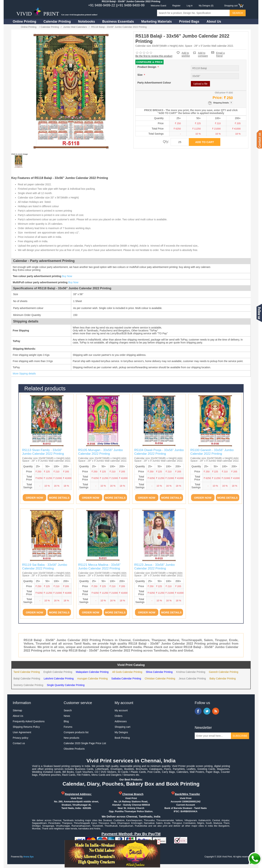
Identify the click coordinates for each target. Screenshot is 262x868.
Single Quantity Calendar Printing (66, 685)
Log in (190, 6)
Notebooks (87, 22)
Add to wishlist (186, 54)
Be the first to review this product (154, 56)
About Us (214, 22)
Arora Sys (28, 857)
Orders (119, 716)
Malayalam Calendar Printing (92, 672)
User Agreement (22, 732)
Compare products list (76, 732)
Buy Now (67, 276)
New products (72, 738)
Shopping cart (122, 727)
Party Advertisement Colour (154, 83)
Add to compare (203, 53)
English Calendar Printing (58, 672)
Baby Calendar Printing (223, 678)
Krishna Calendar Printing (191, 672)
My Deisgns (121, 732)
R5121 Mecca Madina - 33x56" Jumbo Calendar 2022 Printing (99, 567)
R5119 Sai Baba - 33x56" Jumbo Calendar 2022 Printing (45, 567)
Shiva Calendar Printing (159, 672)
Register (176, 6)
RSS (216, 711)
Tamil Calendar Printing (27, 672)
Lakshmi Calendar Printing (59, 678)
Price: (218, 98)
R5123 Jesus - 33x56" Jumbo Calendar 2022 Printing (154, 567)
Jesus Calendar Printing (192, 678)
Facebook (198, 711)
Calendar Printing (57, 22)
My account (121, 710)
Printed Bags (189, 22)
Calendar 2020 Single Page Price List (85, 743)
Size (140, 75)
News (67, 716)
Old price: (220, 93)
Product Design (147, 67)
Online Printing (24, 22)
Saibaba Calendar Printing (126, 678)
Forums (68, 727)
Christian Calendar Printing (160, 678)
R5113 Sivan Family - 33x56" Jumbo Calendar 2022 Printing (43, 452)
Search (68, 710)
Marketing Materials (156, 22)
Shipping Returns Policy (26, 727)
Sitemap (17, 710)
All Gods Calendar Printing (127, 672)
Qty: (166, 141)
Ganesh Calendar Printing (224, 672)
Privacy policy (21, 738)
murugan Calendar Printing (93, 678)
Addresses (121, 721)
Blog (66, 721)
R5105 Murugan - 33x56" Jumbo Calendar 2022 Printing (101, 452)
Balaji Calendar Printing (27, 678)
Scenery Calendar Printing (28, 685)
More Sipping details (24, 374)
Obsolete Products (74, 749)
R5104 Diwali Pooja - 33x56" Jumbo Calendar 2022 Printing (159, 452)
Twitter (207, 711)
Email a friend (220, 53)
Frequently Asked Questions (29, 721)
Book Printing (122, 738)
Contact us (19, 743)
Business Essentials (118, 22)
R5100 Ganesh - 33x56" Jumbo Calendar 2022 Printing (212, 452)
